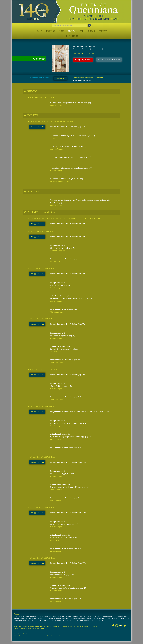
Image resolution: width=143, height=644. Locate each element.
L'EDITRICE (51, 31)
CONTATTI (103, 31)
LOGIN (81, 31)
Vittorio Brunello (57, 312)
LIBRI (62, 31)
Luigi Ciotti (55, 540)
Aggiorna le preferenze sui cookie (37, 636)
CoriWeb (23, 634)
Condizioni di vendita (55, 636)
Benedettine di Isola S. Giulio (61, 181)
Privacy (16, 636)
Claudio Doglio (56, 288)
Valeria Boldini (56, 138)
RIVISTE (71, 31)
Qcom (30, 634)
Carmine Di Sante (57, 149)
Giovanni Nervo (56, 591)
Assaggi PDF (37, 127)
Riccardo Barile (56, 160)
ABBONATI (60, 78)
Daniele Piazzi (56, 261)
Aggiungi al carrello (83, 60)
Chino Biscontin (56, 171)
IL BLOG (92, 31)
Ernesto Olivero (56, 439)
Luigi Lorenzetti (56, 490)
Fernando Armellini (58, 251)
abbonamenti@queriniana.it (83, 80)
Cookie (23, 636)
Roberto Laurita (56, 105)
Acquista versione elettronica (109, 60)
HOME (40, 31)
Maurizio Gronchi (57, 301)
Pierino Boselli (56, 450)
